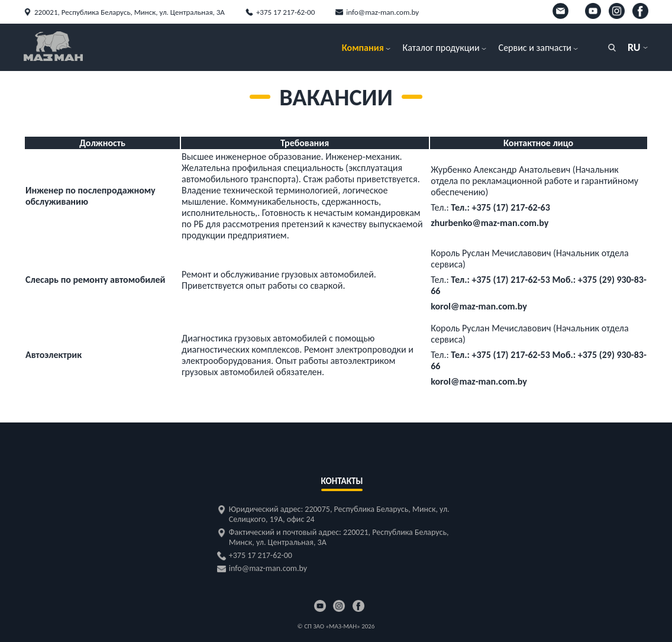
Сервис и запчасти (535, 48)
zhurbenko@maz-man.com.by (490, 223)
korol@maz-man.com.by (479, 306)
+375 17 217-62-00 (285, 12)
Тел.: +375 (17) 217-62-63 (500, 207)
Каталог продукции (441, 48)
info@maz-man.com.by (382, 12)
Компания (363, 48)
